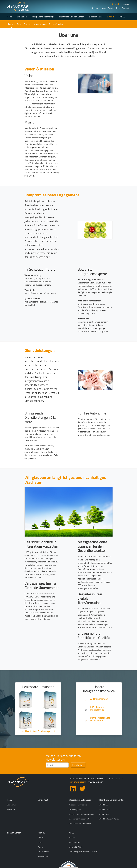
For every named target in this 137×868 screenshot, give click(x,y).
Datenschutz (12, 805)
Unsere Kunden (40, 24)
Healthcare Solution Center (71, 17)
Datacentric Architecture (78, 805)
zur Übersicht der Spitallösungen (36, 731)
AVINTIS (111, 17)
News (103, 8)
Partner (27, 24)
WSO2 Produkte (74, 842)
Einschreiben (78, 765)
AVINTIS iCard (104, 810)
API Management (99, 699)
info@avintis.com (78, 782)
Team (19, 24)
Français (125, 4)
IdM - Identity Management (97, 708)
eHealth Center (96, 17)
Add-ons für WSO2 (75, 847)
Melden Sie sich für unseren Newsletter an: (63, 758)
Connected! (22, 17)
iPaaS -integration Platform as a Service (84, 852)
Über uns (11, 24)
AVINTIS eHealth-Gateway (109, 819)
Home (10, 17)
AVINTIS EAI (104, 805)
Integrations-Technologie (43, 17)
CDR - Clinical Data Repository (80, 823)
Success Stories (56, 24)
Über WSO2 (73, 838)
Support (126, 8)
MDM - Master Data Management (100, 719)
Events (111, 8)
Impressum (11, 810)
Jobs (118, 8)
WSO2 (122, 17)
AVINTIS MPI (104, 814)
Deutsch (116, 4)
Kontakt (95, 8)
